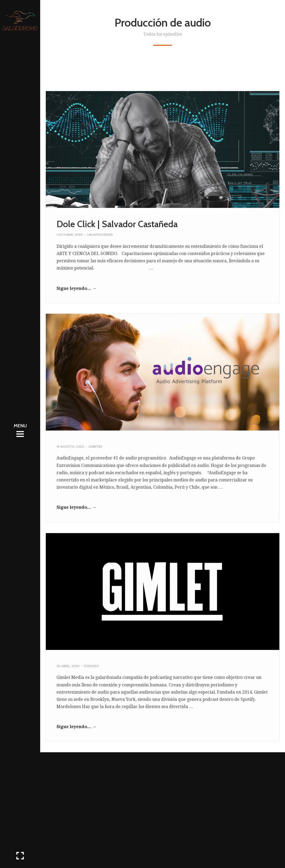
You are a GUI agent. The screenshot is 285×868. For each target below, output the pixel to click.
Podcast (91, 666)
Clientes (95, 446)
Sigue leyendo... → (76, 288)
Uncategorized (100, 235)
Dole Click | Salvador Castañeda (117, 224)
